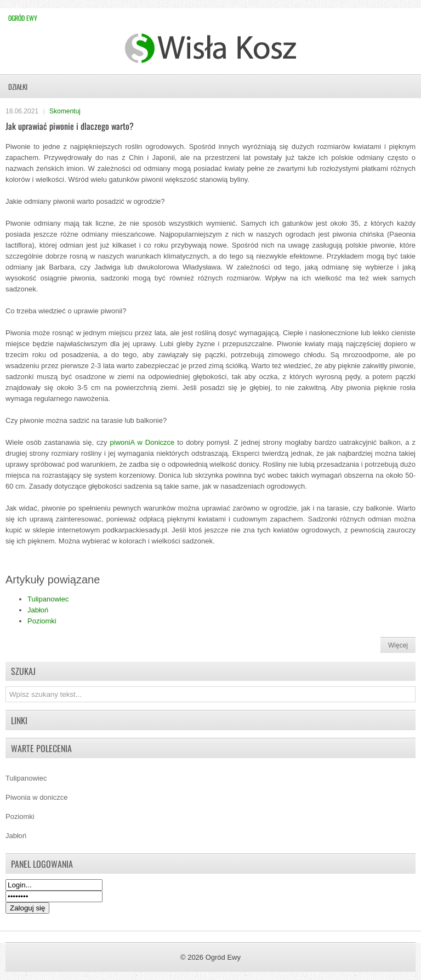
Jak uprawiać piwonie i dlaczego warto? (70, 126)
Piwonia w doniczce (36, 797)
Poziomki (42, 621)
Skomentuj (65, 111)
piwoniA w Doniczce (143, 442)
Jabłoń (38, 610)
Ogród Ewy (23, 18)
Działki (18, 87)
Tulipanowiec (48, 599)
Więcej (398, 645)
